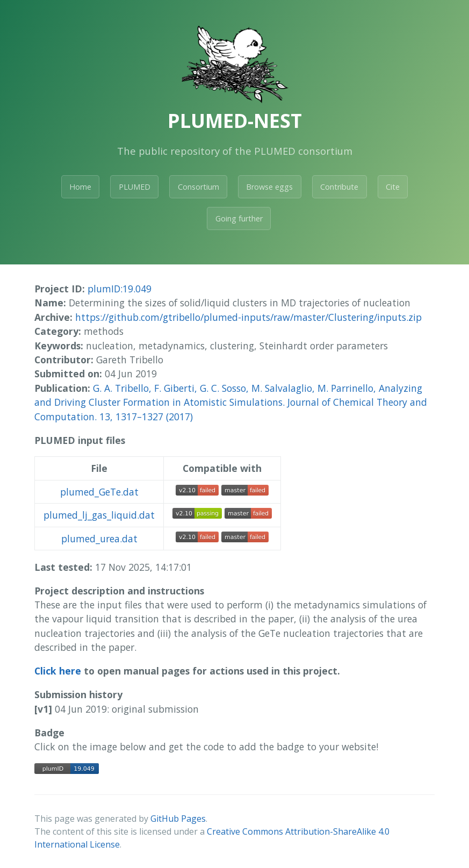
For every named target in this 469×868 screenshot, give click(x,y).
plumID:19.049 (120, 289)
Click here (58, 671)
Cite (393, 187)
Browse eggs (269, 187)
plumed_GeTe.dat (99, 492)
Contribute (339, 187)
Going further (239, 218)
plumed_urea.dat (99, 539)
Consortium (199, 187)
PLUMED (135, 187)
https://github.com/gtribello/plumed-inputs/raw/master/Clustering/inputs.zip (248, 317)
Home (80, 187)
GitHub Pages (178, 819)
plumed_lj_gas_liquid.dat (99, 515)
